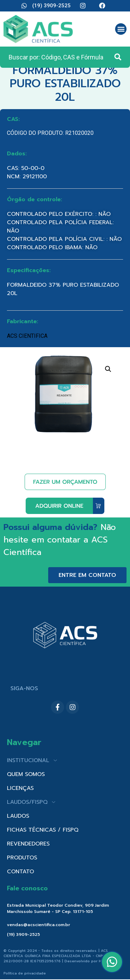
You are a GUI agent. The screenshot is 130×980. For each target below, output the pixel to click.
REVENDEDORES (28, 844)
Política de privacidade (25, 973)
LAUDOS (18, 816)
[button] (121, 29)
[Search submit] (118, 57)
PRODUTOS (22, 858)
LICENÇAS (20, 788)
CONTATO (20, 872)
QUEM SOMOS (26, 774)
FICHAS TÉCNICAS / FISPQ (43, 830)
